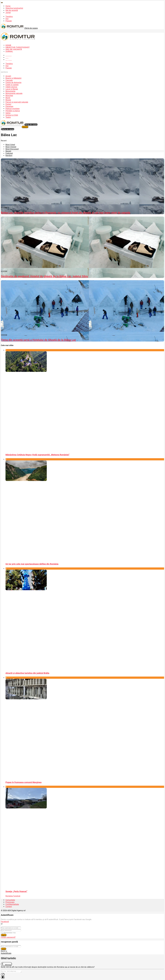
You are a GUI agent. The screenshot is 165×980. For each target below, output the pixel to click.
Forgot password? (8, 937)
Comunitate (10, 900)
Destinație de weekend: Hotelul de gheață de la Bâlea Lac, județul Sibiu (45, 276)
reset (4, 949)
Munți (8, 98)
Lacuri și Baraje (12, 89)
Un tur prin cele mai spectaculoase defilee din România (32, 564)
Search (25, 127)
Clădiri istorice (11, 87)
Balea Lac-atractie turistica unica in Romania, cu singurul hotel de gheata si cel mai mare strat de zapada (66, 213)
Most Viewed (11, 147)
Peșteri (8, 104)
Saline (8, 113)
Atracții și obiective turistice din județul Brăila (27, 673)
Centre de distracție (13, 83)
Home (8, 6)
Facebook (5, 922)
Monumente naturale (14, 93)
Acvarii (8, 76)
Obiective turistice (14, 8)
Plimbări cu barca (13, 111)
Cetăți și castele (12, 85)
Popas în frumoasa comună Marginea (23, 782)
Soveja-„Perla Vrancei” (16, 891)
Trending (9, 17)
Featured (9, 153)
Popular (9, 21)
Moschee (9, 96)
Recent (8, 151)
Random (9, 155)
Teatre (8, 117)
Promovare (10, 902)
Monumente (10, 91)
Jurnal (8, 13)
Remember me (10, 933)
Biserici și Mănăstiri (13, 78)
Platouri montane (12, 109)
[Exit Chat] (6, 964)
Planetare (9, 106)
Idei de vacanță (12, 10)
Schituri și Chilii (12, 115)
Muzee (8, 100)
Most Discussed (12, 149)
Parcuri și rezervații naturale (17, 102)
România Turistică (13, 896)
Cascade (9, 80)
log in (4, 935)
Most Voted (10, 145)
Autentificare (6, 953)
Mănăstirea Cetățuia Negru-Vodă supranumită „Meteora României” (38, 455)
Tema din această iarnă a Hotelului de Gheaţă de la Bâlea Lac (38, 340)
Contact (9, 907)
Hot (7, 19)
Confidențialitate (12, 904)
